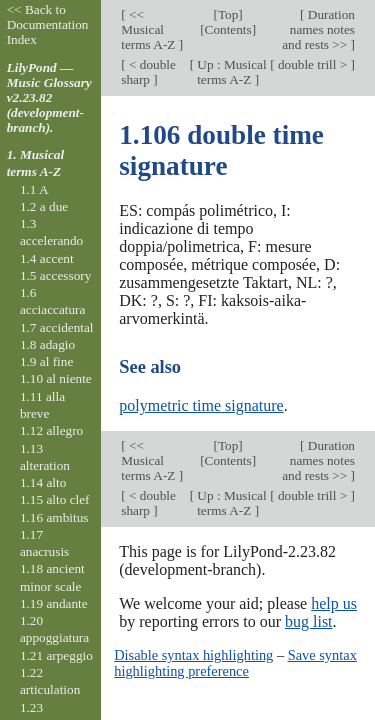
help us (334, 603)
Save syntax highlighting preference (235, 663)
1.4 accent (47, 258)
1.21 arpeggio (56, 655)
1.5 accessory (55, 275)
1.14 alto (43, 482)
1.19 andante (54, 603)
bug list (309, 621)
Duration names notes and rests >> (318, 29)
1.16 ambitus (54, 517)
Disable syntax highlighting (193, 655)
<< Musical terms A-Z (149, 29)
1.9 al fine (46, 361)
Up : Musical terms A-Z (230, 72)
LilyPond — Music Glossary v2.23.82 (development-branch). (49, 97)
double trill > (313, 64)
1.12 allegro (51, 430)
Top (228, 14)
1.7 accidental (57, 327)
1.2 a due (44, 206)
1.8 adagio (47, 344)
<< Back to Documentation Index (48, 24)
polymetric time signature (201, 405)
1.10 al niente (56, 378)
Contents (228, 29)
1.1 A (34, 189)
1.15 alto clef (55, 499)
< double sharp (148, 72)
